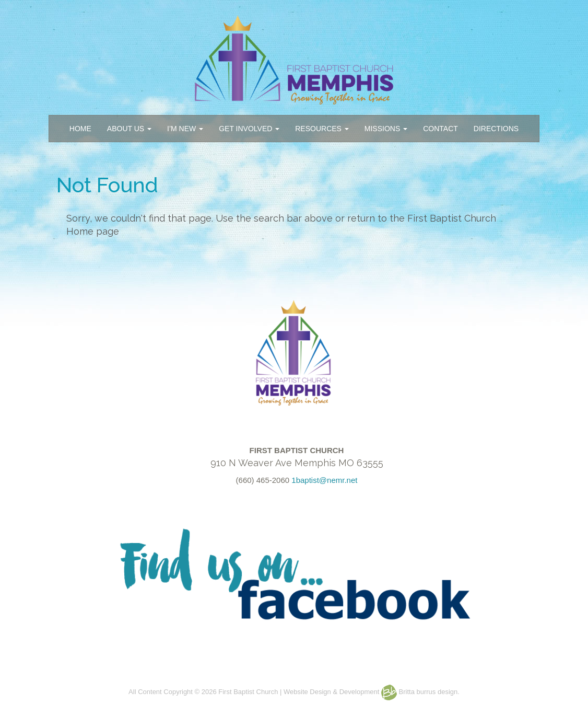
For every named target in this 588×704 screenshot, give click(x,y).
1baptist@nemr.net (324, 480)
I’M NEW (185, 129)
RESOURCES (322, 129)
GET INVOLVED (249, 129)
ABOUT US (129, 129)
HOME (80, 129)
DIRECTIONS (496, 129)
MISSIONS (386, 129)
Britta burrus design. (420, 692)
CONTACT (440, 129)
